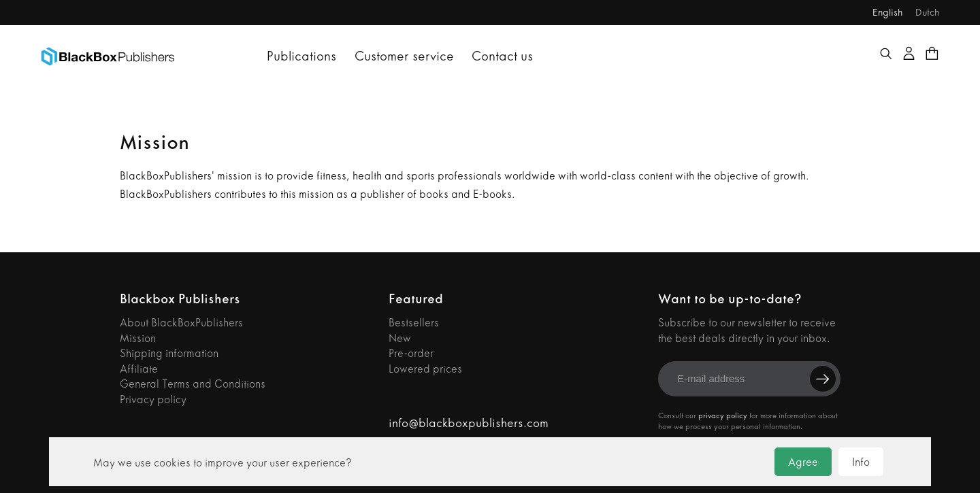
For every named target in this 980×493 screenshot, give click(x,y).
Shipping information (169, 353)
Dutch (927, 13)
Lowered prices (425, 369)
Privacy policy (153, 400)
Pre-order (411, 353)
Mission (138, 338)
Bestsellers (414, 323)
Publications (301, 56)
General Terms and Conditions (193, 384)
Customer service (404, 56)
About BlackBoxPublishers (181, 323)
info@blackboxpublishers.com (469, 423)
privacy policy (723, 415)
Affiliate (139, 369)
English (887, 13)
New (400, 338)
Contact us (502, 56)
